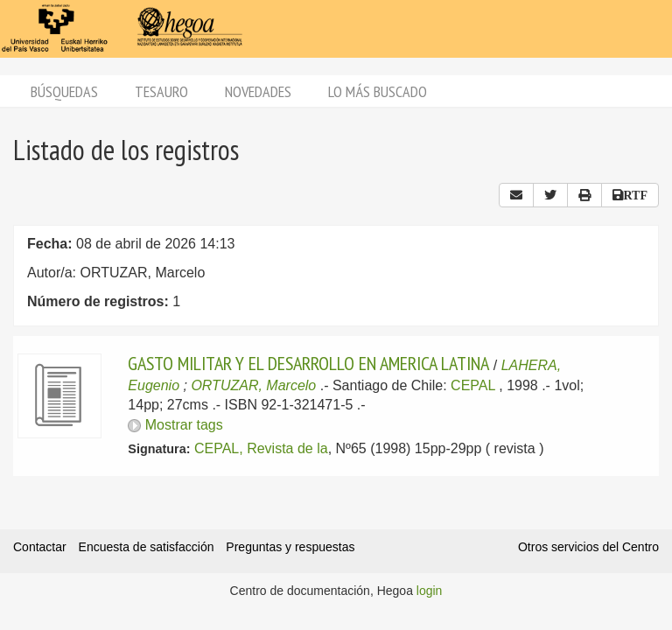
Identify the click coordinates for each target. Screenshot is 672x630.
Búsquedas (64, 91)
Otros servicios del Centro (588, 547)
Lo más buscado (378, 91)
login (430, 591)
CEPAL (473, 385)
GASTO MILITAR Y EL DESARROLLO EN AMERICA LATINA (308, 363)
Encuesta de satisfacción (147, 547)
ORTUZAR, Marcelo (253, 385)
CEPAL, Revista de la (261, 448)
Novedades (258, 91)
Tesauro (161, 91)
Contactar (40, 547)
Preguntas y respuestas (290, 547)
